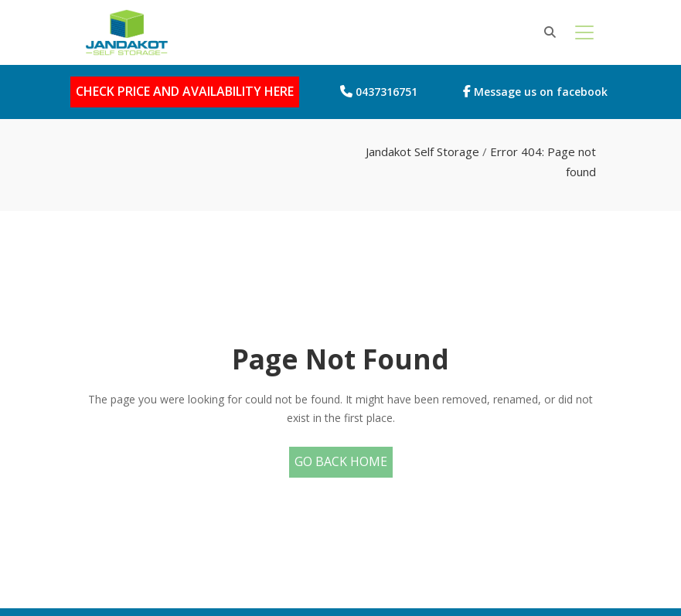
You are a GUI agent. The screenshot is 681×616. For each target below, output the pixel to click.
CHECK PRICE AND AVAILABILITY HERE (185, 91)
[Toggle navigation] (584, 32)
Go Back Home (341, 461)
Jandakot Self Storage (422, 151)
